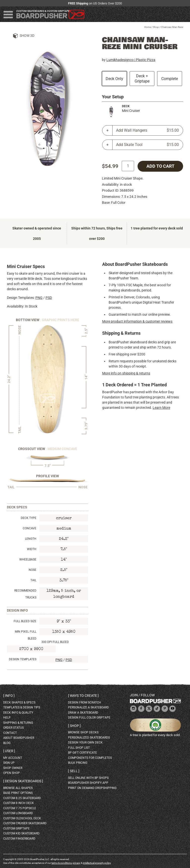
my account (13, 758)
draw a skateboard (83, 713)
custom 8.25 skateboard (22, 798)
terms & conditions (62, 863)
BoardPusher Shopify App (88, 783)
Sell (74, 771)
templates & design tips (22, 707)
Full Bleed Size (25, 621)
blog (7, 743)
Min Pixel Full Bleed (26, 635)
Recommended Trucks (25, 594)
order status (13, 728)
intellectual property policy (97, 863)
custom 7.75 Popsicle (20, 808)
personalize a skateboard (88, 707)
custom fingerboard (19, 839)
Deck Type (29, 518)
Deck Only (114, 79)
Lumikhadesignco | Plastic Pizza (131, 60)
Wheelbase (28, 559)
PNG (39, 298)
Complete (170, 79)
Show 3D (27, 36)
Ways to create (83, 696)
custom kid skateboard (21, 833)
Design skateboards (23, 781)
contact (10, 733)
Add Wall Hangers (147, 130)
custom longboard (18, 813)
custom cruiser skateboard (25, 823)
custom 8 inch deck (19, 803)
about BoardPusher (19, 738)
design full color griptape (89, 718)
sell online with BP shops (88, 778)
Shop (156, 27)
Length (31, 539)
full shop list (79, 748)
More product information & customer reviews (137, 321)
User (9, 751)
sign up (9, 763)
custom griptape (16, 828)
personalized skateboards (89, 738)
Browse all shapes (18, 788)
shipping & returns (18, 723)
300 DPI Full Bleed (55, 642)
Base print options (18, 793)
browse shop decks (83, 732)
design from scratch (84, 703)
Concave (30, 528)
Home (148, 27)
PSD (49, 298)
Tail (33, 580)
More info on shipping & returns (126, 373)
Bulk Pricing (78, 763)
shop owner (13, 768)
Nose (33, 570)
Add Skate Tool (147, 145)
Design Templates (23, 659)
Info (9, 696)
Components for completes (90, 758)
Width (32, 549)
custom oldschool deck (22, 818)
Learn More (161, 408)
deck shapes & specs (19, 703)
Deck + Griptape (142, 79)
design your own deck (85, 743)
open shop (12, 773)
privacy (77, 863)
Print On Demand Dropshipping (92, 788)
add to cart (160, 166)
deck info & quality (18, 713)
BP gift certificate (83, 753)
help (7, 718)
